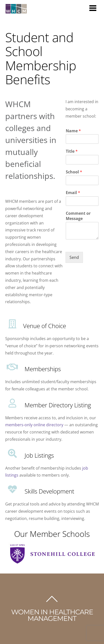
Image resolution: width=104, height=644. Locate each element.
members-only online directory (34, 425)
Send (74, 257)
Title (72, 151)
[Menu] (93, 8)
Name (73, 131)
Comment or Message (78, 216)
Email (73, 193)
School (74, 172)
